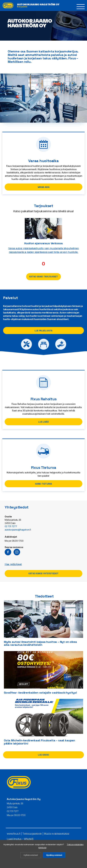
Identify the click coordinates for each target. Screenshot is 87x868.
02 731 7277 (11, 526)
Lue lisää (43, 422)
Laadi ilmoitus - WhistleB (20, 839)
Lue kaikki (43, 755)
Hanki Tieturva (43, 484)
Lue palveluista (43, 331)
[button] (81, 7)
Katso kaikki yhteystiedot (43, 573)
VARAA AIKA (44, 187)
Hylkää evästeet (31, 855)
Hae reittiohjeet (13, 564)
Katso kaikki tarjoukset (44, 277)
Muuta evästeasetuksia (56, 834)
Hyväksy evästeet (54, 855)
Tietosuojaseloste (32, 834)
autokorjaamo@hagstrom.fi (18, 530)
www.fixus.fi (14, 834)
